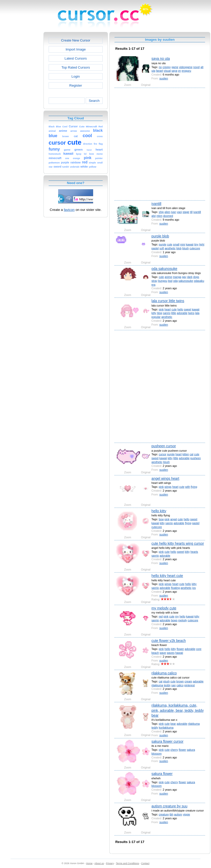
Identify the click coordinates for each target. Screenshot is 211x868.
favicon (69, 210)
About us (99, 863)
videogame (186, 67)
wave (163, 653)
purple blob (160, 236)
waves (171, 653)
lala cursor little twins (168, 301)
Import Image (76, 49)
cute (170, 244)
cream (188, 681)
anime (168, 277)
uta (153, 71)
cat (191, 454)
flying (194, 487)
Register (76, 85)
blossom (157, 754)
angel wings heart (165, 478)
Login (76, 76)
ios (194, 588)
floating (175, 588)
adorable (182, 313)
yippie (187, 814)
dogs (196, 277)
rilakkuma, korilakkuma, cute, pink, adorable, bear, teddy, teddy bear (178, 710)
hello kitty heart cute (167, 576)
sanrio (167, 313)
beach (155, 653)
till (191, 212)
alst (154, 216)
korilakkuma (166, 728)
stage (186, 212)
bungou (163, 281)
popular (156, 317)
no (160, 67)
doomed (168, 216)
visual (167, 71)
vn (179, 71)
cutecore (195, 248)
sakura (191, 750)
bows (174, 620)
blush (185, 248)
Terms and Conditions (127, 863)
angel (174, 519)
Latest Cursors (76, 58)
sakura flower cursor (168, 741)
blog (160, 313)
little (174, 313)
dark (190, 277)
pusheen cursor (164, 446)
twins (191, 313)
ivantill (156, 204)
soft (162, 248)
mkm (159, 216)
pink (161, 309)
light (202, 244)
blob (179, 248)
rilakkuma (157, 685)
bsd (170, 281)
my (177, 616)
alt (202, 67)
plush (166, 681)
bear (173, 724)
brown (180, 681)
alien (167, 212)
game (175, 67)
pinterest (190, 685)
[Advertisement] (59, 144)
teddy (167, 685)
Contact (145, 863)
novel (196, 67)
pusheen (196, 458)
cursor (162, 454)
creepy (167, 67)
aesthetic (170, 248)
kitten (186, 454)
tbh (172, 814)
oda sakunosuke (165, 269)
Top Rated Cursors (76, 67)
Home (89, 863)
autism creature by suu (170, 806)
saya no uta (161, 59)
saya (174, 71)
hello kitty (159, 511)
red (161, 616)
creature (164, 814)
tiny (196, 244)
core (199, 649)
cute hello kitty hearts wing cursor (178, 543)
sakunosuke (186, 281)
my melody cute (164, 608)
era (153, 285)
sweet (188, 309)
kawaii (190, 244)
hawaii (179, 653)
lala (197, 313)
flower (180, 649)
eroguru (186, 71)
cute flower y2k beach (169, 641)
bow (161, 519)
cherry (174, 750)
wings (168, 487)
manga (177, 277)
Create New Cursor (76, 40)
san (174, 685)
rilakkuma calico (164, 673)
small (176, 244)
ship (161, 212)
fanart (159, 71)
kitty (154, 313)
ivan (174, 212)
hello (180, 309)
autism (178, 814)
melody (182, 620)
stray (155, 281)
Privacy (110, 863)
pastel (155, 248)
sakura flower (162, 774)
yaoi (179, 212)
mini (183, 244)
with (188, 487)
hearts (194, 552)
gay (184, 277)
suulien (164, 78)
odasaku (199, 281)
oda (175, 281)
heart (168, 309)
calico (180, 685)
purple (163, 244)
